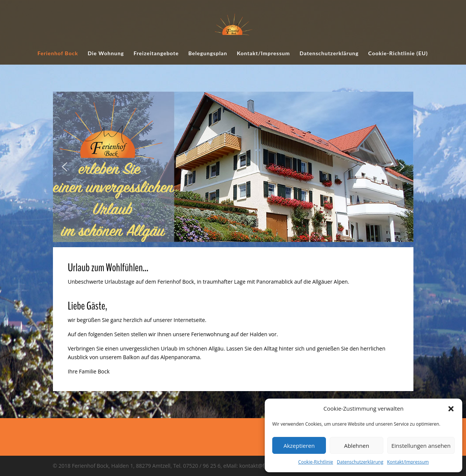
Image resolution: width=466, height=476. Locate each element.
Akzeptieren (299, 446)
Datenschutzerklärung (360, 462)
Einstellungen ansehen (421, 446)
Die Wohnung (106, 54)
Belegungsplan (208, 54)
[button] (451, 409)
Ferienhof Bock (58, 54)
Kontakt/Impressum (408, 462)
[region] (233, 167)
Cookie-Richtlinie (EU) (398, 54)
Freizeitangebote (156, 54)
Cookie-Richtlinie (316, 462)
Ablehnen (357, 446)
